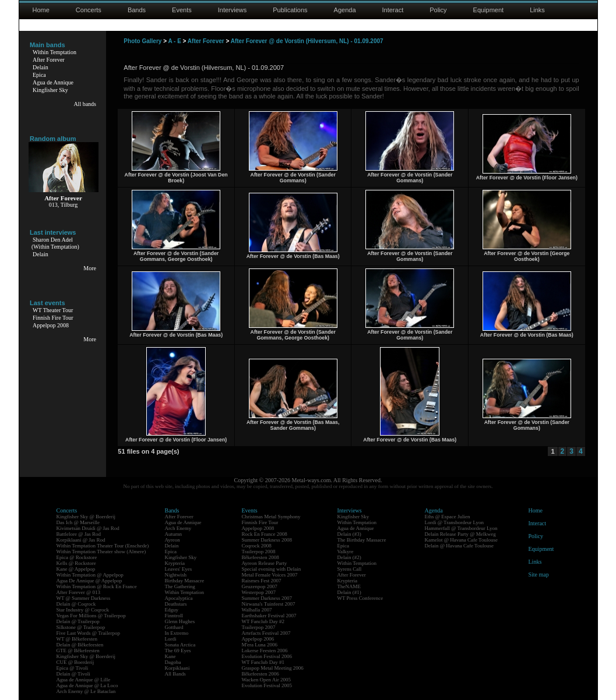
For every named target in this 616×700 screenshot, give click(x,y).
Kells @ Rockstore (76, 563)
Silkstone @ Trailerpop (81, 627)
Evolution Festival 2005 (267, 685)
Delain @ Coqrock (76, 604)
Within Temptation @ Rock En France (97, 586)
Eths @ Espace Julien (448, 517)
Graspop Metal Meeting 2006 (273, 668)
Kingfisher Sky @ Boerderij (86, 517)
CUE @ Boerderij (75, 662)
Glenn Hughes (180, 621)
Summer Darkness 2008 (267, 540)
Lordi (171, 639)
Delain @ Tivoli (73, 674)
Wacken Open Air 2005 (267, 680)
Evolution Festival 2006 (267, 656)
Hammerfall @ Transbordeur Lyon (461, 528)
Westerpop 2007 (259, 592)
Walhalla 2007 (257, 610)
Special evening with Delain (272, 569)
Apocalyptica (179, 598)
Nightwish (176, 575)
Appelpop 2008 (51, 325)
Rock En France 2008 (265, 534)
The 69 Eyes (178, 650)
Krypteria (175, 563)
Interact (393, 10)
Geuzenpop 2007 (260, 586)
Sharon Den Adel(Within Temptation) (55, 243)
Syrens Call (350, 569)
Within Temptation (54, 52)
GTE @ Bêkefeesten (78, 650)
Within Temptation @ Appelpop (90, 575)
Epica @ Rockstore (77, 557)
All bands (85, 104)
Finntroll (174, 616)
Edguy (172, 610)
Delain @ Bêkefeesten (80, 645)
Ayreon (173, 540)
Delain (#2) (349, 557)
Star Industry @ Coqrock (83, 610)
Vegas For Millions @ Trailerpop (91, 616)
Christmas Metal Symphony (271, 517)
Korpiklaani (177, 668)
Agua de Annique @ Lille (84, 680)
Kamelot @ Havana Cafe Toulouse (461, 540)
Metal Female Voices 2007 (270, 575)
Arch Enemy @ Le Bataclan (86, 691)
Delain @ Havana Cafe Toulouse (459, 546)
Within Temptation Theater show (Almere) (101, 551)
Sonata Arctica (180, 645)
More (90, 268)
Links (537, 10)
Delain (41, 67)
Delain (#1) (349, 592)
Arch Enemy (178, 528)
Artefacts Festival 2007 (266, 633)
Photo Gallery (142, 41)
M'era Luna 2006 (260, 645)
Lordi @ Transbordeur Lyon (455, 522)
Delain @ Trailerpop (78, 621)
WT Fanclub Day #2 (263, 621)
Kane (170, 656)
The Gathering (180, 586)
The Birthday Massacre (362, 540)
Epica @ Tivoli (73, 668)
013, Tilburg (63, 205)
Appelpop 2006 (258, 639)
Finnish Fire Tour (53, 318)
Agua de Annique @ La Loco (87, 685)
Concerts (89, 10)
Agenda (345, 10)
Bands (137, 10)
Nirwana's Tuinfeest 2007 (269, 604)
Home (41, 10)
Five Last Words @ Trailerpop (88, 633)
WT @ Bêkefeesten (77, 639)
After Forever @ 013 (79, 592)
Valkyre (346, 551)
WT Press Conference (360, 598)
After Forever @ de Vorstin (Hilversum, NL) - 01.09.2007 (307, 41)
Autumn (174, 534)
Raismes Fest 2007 (262, 581)
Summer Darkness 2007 (267, 598)
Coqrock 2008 (257, 546)
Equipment (489, 10)
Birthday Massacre (185, 581)
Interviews (233, 10)
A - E (174, 41)
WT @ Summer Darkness (84, 598)
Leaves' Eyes (179, 569)
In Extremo (177, 633)
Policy (438, 10)
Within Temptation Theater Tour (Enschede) (103, 546)
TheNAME (349, 586)
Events (182, 10)
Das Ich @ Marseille (78, 522)
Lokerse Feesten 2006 (265, 650)
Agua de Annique (53, 82)
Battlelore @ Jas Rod (79, 534)
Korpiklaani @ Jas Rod (81, 540)
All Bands (175, 674)
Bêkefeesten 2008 (261, 557)
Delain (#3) (349, 534)
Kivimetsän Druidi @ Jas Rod (88, 528)
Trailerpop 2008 (259, 551)
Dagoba (173, 662)
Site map (539, 575)
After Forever (49, 60)
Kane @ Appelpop (76, 569)
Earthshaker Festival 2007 (269, 616)
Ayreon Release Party (265, 563)
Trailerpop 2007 (259, 627)
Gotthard (174, 627)
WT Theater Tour (53, 310)
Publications (290, 10)
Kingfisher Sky (50, 90)
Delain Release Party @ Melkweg (460, 534)
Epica (39, 75)
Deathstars (176, 604)
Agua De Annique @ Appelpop (89, 581)
